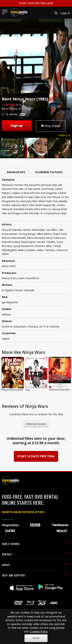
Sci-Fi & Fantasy (49, 327)
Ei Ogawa (8, 290)
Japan (6, 339)
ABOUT (35, 565)
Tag (27, 390)
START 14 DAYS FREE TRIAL (36, 456)
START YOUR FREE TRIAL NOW (36, 3)
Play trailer (51, 126)
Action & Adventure (14, 327)
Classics (33, 327)
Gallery (64, 135)
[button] (55, 13)
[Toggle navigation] (6, 12)
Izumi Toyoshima (29, 278)
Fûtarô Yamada (25, 290)
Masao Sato (9, 278)
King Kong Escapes (12, 390)
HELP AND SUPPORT (35, 575)
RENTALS (35, 554)
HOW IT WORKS (35, 544)
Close (36, 638)
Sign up (17, 126)
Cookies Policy (39, 632)
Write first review (36, 424)
